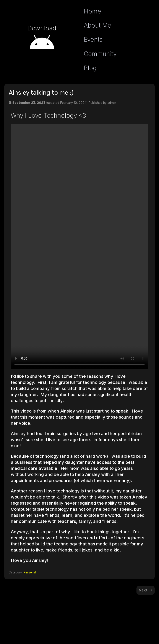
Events (93, 40)
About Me (98, 25)
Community (100, 54)
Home (92, 11)
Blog (90, 68)
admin (112, 103)
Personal (30, 572)
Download (42, 28)
